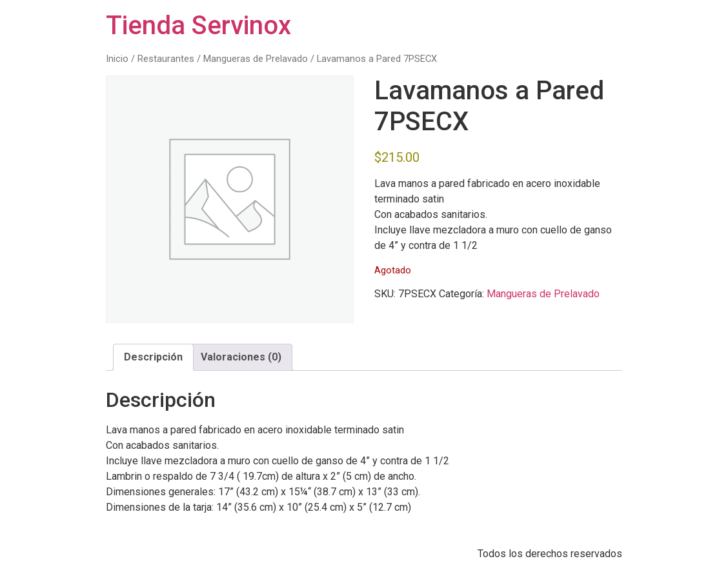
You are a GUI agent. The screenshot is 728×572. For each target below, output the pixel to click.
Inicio (117, 59)
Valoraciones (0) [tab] (241, 357)
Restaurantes (166, 59)
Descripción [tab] (153, 357)
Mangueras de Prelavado (256, 59)
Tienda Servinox (198, 25)
